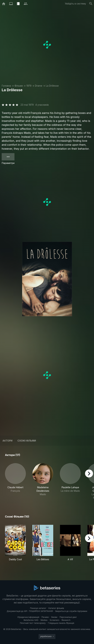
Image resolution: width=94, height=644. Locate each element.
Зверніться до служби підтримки (71, 611)
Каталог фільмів (56, 608)
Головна (6, 86)
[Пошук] (91, 4)
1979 (29, 86)
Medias (44, 620)
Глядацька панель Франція (61, 623)
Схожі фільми (27, 441)
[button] (15, 481)
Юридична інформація (28, 617)
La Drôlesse (52, 86)
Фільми (19, 86)
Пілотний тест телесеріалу (33, 623)
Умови (54, 617)
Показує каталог (38, 608)
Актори (7, 441)
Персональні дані (68, 617)
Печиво (45, 617)
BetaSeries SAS (31, 620)
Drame (39, 86)
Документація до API (17, 611)
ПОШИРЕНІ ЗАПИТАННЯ (41, 611)
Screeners (55, 620)
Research (66, 620)
